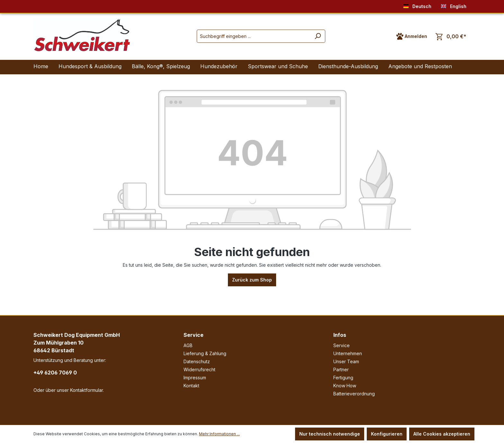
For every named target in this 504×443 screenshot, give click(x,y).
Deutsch (417, 5)
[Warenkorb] (451, 37)
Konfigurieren (387, 434)
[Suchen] (318, 36)
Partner (341, 369)
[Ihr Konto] (412, 36)
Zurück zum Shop (252, 280)
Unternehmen (348, 353)
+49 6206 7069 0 (55, 373)
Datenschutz (197, 361)
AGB (188, 345)
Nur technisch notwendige (330, 434)
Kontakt (191, 386)
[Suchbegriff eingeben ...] (254, 36)
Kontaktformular (86, 390)
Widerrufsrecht (199, 369)
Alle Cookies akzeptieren (442, 434)
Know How (345, 386)
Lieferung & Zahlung (205, 353)
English (454, 5)
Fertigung (343, 378)
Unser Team (346, 361)
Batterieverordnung (354, 394)
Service (194, 335)
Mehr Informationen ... (219, 434)
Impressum (195, 378)
